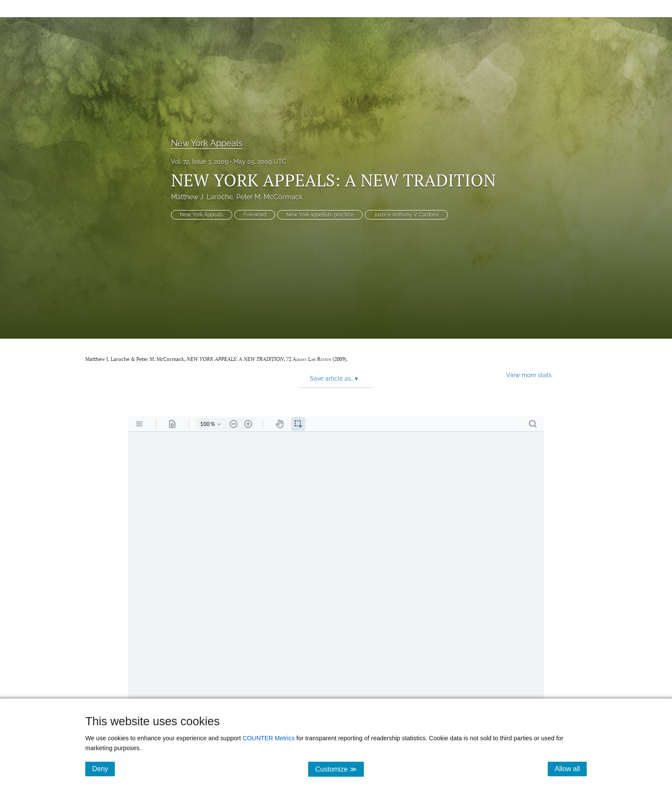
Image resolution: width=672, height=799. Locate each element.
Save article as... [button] (334, 378)
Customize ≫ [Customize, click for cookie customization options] (339, 769)
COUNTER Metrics (269, 738)
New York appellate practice (320, 215)
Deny (103, 769)
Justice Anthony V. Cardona (406, 215)
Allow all (571, 769)
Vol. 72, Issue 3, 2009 (199, 162)
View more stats (529, 375)
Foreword (255, 215)
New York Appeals (207, 143)
